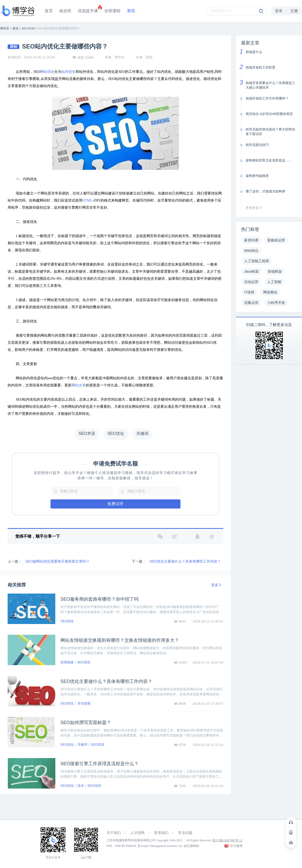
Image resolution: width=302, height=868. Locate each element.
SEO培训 (97, 744)
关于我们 (114, 833)
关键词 (82, 744)
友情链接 (67, 662)
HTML (87, 200)
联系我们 (161, 833)
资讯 (131, 11)
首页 (49, 11)
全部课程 (112, 11)
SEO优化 (67, 621)
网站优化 (47, 72)
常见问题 (185, 833)
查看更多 (255, 208)
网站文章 (79, 385)
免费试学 (115, 504)
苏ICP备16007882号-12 (227, 840)
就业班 (65, 11)
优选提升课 (88, 11)
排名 (81, 786)
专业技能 (84, 703)
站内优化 (69, 72)
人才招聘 (138, 833)
